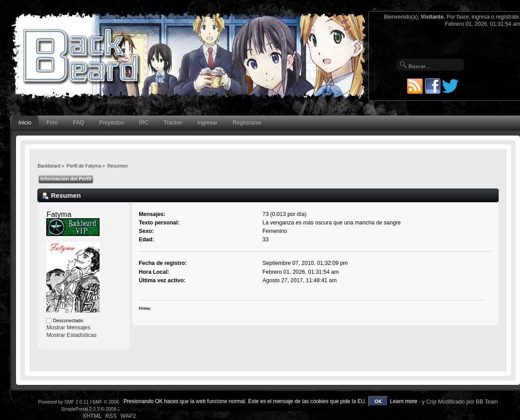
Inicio (25, 123)
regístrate (507, 17)
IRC (144, 123)
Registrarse (247, 123)
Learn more (403, 401)
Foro (52, 123)
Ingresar (208, 123)
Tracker (173, 123)
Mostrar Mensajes (68, 328)
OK (378, 401)
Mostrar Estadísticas (71, 335)
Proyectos (111, 123)
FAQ (78, 123)
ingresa (481, 17)
